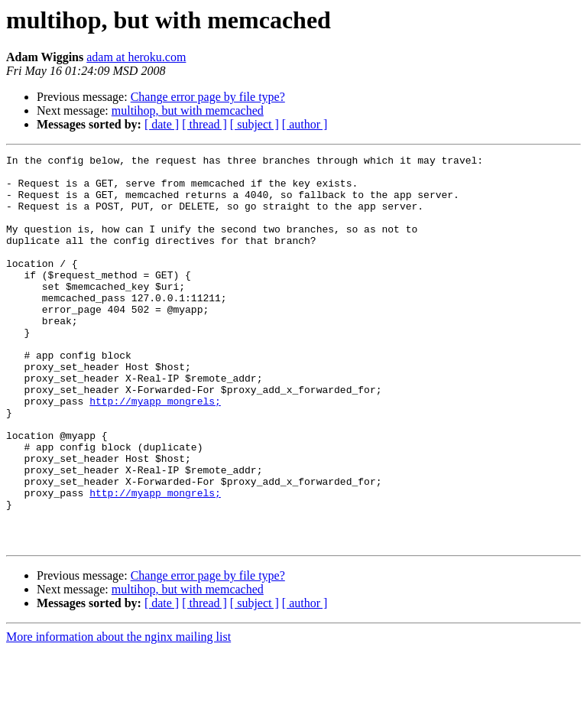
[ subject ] (255, 124)
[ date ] (162, 124)
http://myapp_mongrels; (155, 451)
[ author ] (305, 124)
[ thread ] (204, 124)
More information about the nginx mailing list (118, 715)
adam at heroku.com (136, 57)
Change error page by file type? (208, 97)
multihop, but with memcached (188, 110)
